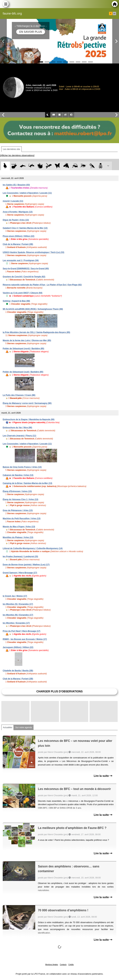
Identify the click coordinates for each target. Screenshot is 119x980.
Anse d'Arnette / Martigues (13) (18, 212)
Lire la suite (103, 776)
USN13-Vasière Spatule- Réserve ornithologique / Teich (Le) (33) (33, 252)
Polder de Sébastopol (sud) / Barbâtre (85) (23, 372)
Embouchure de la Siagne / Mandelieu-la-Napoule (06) (29, 419)
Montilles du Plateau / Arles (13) (18, 537)
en (114, 14)
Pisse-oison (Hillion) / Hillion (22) (19, 236)
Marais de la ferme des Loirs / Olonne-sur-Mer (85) (27, 340)
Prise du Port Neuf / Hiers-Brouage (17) (21, 631)
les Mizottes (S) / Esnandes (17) (18, 604)
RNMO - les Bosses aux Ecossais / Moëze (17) (25, 639)
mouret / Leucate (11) (13, 201)
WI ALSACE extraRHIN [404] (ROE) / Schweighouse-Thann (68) (33, 309)
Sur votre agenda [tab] (24, 727)
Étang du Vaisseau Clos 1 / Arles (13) (20, 499)
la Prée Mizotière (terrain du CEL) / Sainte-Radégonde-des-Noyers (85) (36, 332)
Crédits (71, 965)
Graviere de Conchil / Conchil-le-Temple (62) (24, 277)
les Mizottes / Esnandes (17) (16, 623)
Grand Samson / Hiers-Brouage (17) (20, 573)
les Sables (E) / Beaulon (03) (16, 185)
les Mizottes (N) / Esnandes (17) (18, 615)
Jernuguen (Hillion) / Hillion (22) (18, 647)
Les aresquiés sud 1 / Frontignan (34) (21, 260)
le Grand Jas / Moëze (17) (15, 596)
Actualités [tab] (8, 727)
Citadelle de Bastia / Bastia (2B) (18, 671)
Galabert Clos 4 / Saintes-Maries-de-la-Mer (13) (25, 228)
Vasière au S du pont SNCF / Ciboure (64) (23, 293)
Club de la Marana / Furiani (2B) (18, 244)
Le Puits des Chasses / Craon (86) (19, 395)
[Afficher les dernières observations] (17, 155)
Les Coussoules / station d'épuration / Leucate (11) (27, 193)
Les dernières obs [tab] (12, 149)
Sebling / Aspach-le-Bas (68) (16, 301)
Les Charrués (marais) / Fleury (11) (19, 436)
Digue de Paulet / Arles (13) (16, 220)
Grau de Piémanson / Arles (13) (18, 510)
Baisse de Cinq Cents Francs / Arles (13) (22, 467)
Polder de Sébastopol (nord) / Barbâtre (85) (23, 349)
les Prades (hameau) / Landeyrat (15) (20, 557)
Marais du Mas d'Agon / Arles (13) (19, 527)
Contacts (63, 965)
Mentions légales (52, 965)
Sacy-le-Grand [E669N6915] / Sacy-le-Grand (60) (26, 269)
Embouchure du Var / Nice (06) (17, 428)
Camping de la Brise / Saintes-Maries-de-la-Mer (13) (27, 483)
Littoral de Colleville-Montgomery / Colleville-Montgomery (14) (33, 548)
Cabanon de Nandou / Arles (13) (18, 475)
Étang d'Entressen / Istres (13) (17, 491)
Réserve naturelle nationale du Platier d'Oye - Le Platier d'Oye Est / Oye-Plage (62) (42, 285)
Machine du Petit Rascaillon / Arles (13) (22, 519)
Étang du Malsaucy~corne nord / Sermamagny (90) (27, 403)
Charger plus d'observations (60, 691)
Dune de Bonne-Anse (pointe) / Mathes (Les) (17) (26, 565)
